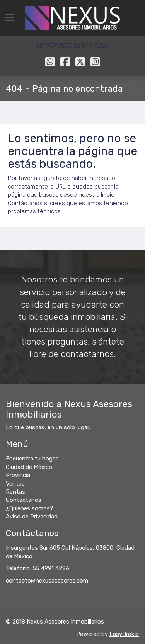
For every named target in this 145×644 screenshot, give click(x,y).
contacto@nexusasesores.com (47, 581)
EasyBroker (124, 634)
